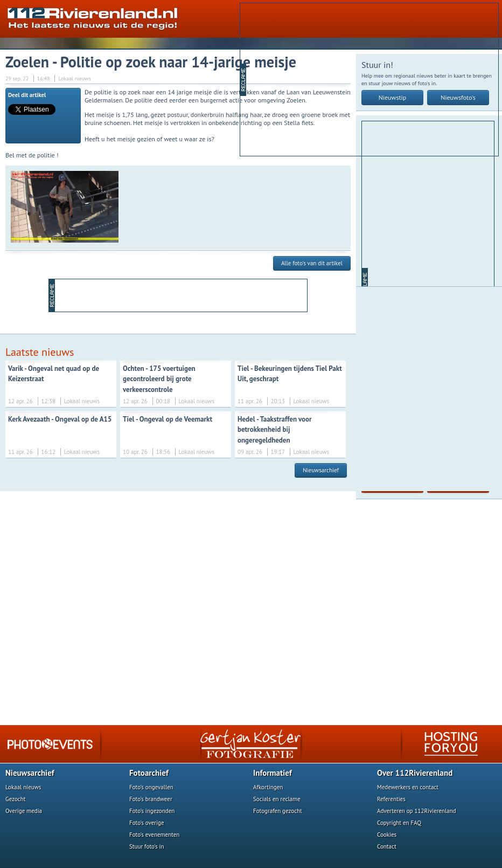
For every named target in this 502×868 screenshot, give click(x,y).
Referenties (391, 799)
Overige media (24, 811)
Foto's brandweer (151, 799)
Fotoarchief (149, 773)
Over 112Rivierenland (415, 773)
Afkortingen (268, 787)
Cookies (387, 835)
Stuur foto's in (147, 846)
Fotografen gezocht (278, 811)
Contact (387, 846)
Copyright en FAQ (399, 823)
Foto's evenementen (154, 835)
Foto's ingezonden (152, 811)
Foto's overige (147, 823)
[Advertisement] (351, 79)
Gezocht (16, 799)
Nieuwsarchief (321, 470)
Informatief (273, 773)
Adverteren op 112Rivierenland (417, 811)
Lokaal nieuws (23, 787)
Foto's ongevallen (151, 787)
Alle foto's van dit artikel (312, 263)
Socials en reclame (277, 799)
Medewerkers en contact (408, 787)
